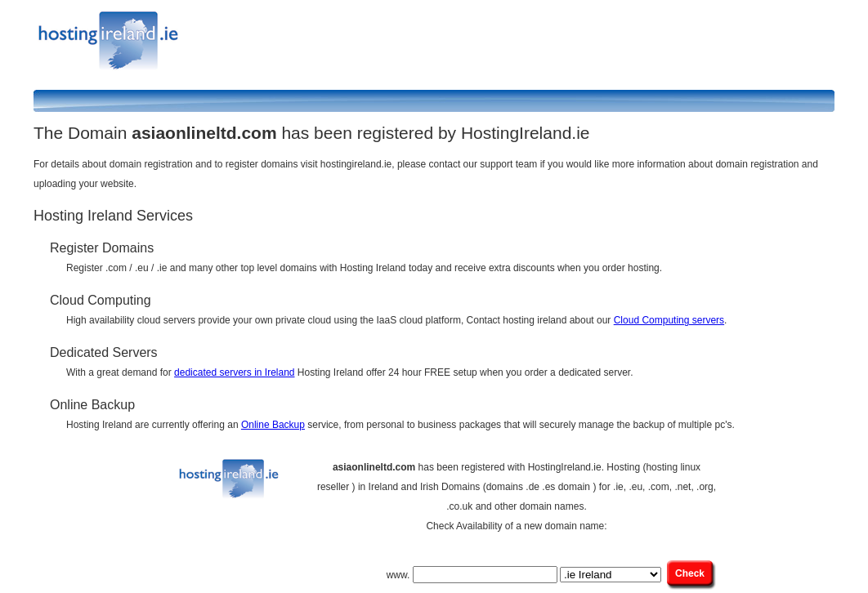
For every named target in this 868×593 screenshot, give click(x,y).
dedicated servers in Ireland (234, 372)
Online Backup (273, 425)
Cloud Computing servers (669, 320)
